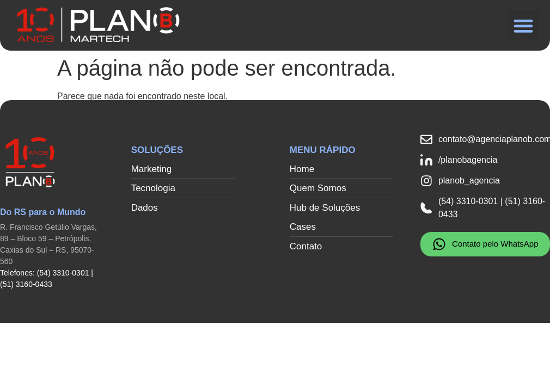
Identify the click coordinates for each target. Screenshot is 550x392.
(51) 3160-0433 (26, 284)
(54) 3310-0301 (63, 273)
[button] (524, 25)
